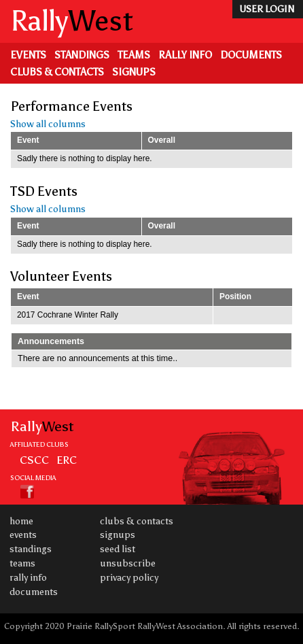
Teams (134, 55)
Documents (251, 55)
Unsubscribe (128, 563)
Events (28, 55)
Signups (134, 72)
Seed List (118, 549)
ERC (67, 460)
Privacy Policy (129, 578)
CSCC (34, 460)
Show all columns (48, 124)
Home (21, 521)
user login (267, 9)
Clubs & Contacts (57, 72)
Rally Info (185, 55)
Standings (82, 55)
